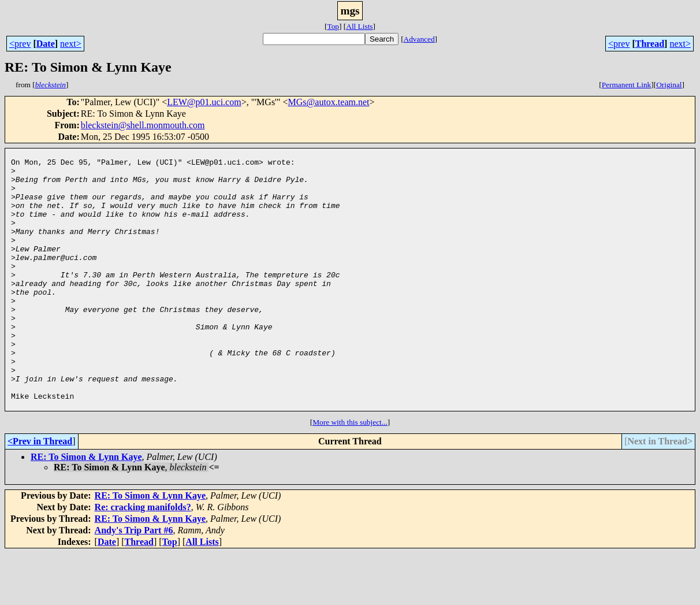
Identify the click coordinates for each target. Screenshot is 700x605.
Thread (650, 44)
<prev (20, 44)
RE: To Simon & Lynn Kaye (86, 509)
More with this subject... (350, 474)
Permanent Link (627, 85)
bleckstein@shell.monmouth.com (143, 125)
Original (669, 85)
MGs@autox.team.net (329, 102)
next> (71, 44)
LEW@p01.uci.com (204, 102)
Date (46, 44)
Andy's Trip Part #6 (134, 582)
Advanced (419, 39)
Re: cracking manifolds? (143, 559)
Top (333, 26)
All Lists (359, 26)
